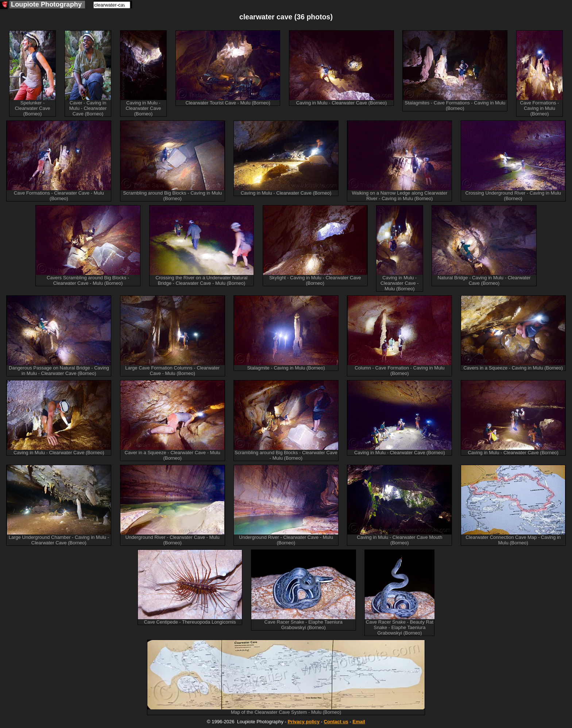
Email (359, 722)
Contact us (336, 722)
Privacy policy (303, 722)
